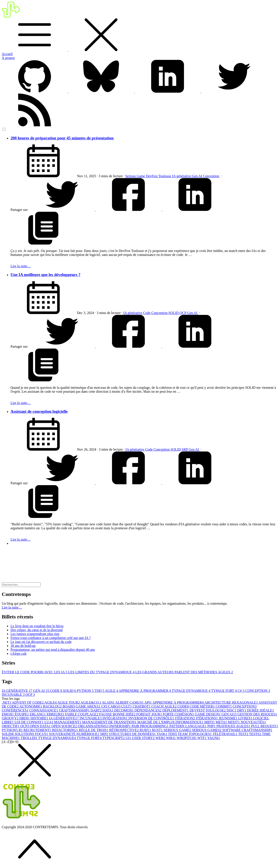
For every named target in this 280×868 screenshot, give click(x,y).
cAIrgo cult (18, 654)
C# (242, 691)
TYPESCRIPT (114, 738)
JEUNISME (228, 718)
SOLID (174, 313)
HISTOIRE (40, 718)
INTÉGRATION (115, 718)
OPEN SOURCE (65, 726)
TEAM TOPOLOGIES (195, 734)
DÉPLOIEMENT (176, 710)
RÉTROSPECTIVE (124, 730)
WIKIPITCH (187, 738)
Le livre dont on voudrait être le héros (37, 626)
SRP (185, 449)
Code (147, 313)
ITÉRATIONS (207, 718)
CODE (56, 691)
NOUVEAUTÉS (253, 722)
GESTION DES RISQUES (257, 714)
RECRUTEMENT (38, 730)
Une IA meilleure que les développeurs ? (45, 275)
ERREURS (56, 714)
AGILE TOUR (69, 702)
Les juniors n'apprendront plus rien (35, 634)
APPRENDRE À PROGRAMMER (145, 691)
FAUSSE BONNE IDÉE (118, 714)
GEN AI (42, 691)
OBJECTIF (11, 726)
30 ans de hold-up (23, 646)
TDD (100, 691)
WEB (161, 738)
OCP (183, 313)
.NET (7, 702)
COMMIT (224, 706)
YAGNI (214, 738)
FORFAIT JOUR (150, 714)
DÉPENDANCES (149, 710)
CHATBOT (142, 706)
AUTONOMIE (31, 706)
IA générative (182, 176)
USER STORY (144, 738)
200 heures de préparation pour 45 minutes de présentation (62, 138)
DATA (108, 710)
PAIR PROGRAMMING (150, 726)
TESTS (256, 734)
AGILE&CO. (91, 702)
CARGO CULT (120, 706)
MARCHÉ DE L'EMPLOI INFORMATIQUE (171, 722)
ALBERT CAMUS (130, 702)
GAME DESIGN (208, 714)
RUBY (146, 730)
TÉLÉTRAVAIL (225, 734)
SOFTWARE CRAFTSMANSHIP (247, 730)
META (222, 722)
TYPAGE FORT (224, 691)
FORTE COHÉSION (179, 714)
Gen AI (197, 176)
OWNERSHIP (120, 726)
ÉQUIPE (22, 714)
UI (129, 738)
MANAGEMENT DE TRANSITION (110, 722)
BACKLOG (53, 706)
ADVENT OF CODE (28, 702)
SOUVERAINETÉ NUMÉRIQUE (75, 734)
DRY (242, 710)
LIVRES (246, 718)
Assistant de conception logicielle (39, 411)
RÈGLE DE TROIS (94, 730)
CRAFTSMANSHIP (75, 710)
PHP (212, 726)
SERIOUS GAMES (207, 730)
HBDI (25, 718)
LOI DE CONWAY (29, 722)
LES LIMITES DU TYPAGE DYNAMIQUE (102, 672)
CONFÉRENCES (16, 710)
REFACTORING (66, 730)
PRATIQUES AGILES (234, 726)
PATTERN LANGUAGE (188, 726)
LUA (49, 722)
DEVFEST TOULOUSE (208, 710)
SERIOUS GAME (178, 730)
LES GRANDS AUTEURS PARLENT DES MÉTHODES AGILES (184, 672)
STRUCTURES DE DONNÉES (133, 734)
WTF (202, 738)
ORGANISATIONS (93, 726)
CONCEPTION (258, 691)
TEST (244, 734)
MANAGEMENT (68, 722)
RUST (158, 730)
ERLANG (38, 714)
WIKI (171, 738)
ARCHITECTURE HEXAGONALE (231, 702)
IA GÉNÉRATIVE (17, 691)
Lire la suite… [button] (12, 607)
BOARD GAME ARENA (82, 706)
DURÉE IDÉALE (260, 710)
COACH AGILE (164, 706)
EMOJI (8, 714)
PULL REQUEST (264, 726)
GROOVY (10, 718)
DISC (232, 710)
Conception (212, 176)
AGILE (112, 691)
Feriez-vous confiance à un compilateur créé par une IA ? (51, 638)
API (148, 702)
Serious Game (136, 176)
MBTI (210, 722)
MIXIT (234, 722)
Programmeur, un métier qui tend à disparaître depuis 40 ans (53, 650)
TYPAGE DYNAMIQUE (191, 691)
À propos (8, 58)
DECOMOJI (124, 710)
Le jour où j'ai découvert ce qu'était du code (41, 642)
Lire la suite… (21, 266)
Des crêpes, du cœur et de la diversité (37, 630)
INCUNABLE (14, 695)
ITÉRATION (185, 718)
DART (97, 710)
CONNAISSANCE (44, 710)
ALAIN (109, 702)
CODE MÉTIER (203, 706)
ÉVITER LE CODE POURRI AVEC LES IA (35, 672)
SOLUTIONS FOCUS (32, 734)
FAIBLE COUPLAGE (82, 714)
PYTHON (86, 691)
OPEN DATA (41, 726)
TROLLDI (29, 738)
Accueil (7, 54)
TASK (162, 734)
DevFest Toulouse (159, 176)
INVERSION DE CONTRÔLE (152, 718)
